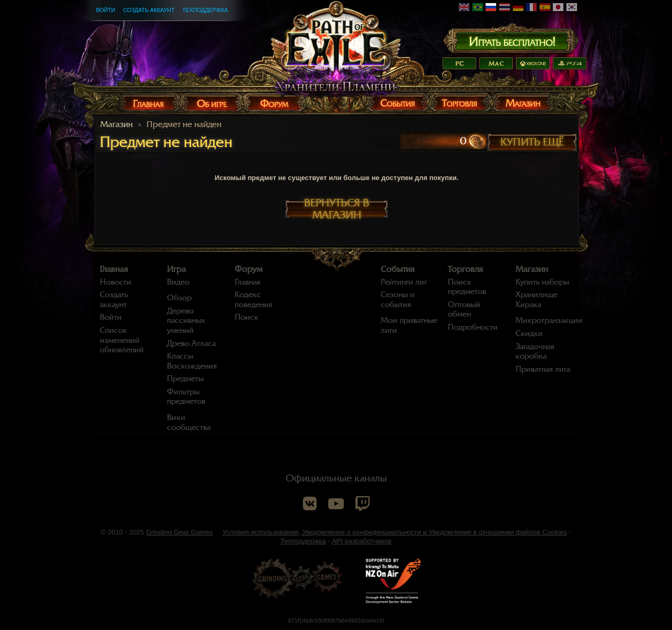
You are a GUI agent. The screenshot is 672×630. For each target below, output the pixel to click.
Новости (115, 282)
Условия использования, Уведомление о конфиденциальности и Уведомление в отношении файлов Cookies (395, 532)
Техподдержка (205, 10)
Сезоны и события (398, 300)
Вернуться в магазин (337, 209)
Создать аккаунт (149, 10)
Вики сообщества (189, 422)
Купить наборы (542, 282)
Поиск (246, 317)
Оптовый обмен (464, 309)
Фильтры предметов (186, 397)
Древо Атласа (191, 343)
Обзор (179, 298)
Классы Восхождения (192, 361)
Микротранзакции (549, 320)
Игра (176, 269)
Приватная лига (543, 369)
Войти (106, 10)
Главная (114, 269)
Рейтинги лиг (404, 282)
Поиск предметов (467, 287)
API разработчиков (362, 541)
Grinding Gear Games (179, 532)
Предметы (185, 379)
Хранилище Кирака (537, 300)
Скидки (529, 333)
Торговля (465, 269)
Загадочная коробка (535, 351)
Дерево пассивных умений (186, 321)
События (398, 269)
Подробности (473, 327)
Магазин (117, 124)
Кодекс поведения (254, 300)
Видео (178, 282)
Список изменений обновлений (122, 340)
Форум (249, 269)
